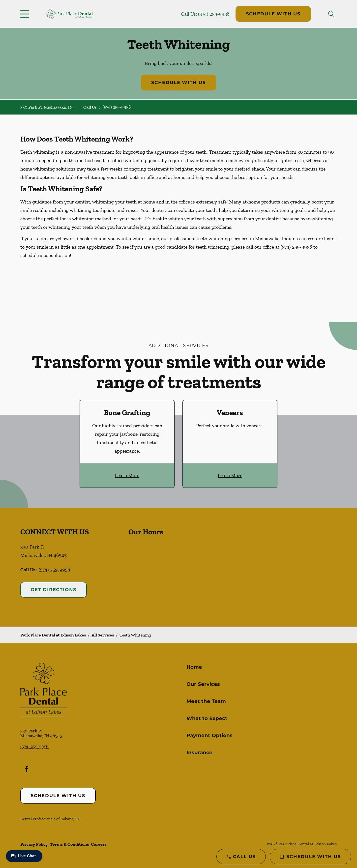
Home (194, 667)
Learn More (127, 475)
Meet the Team (206, 701)
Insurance (199, 752)
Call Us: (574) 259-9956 (205, 14)
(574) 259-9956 (117, 107)
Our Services (203, 684)
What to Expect (207, 718)
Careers (99, 844)
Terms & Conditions (69, 844)
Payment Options (209, 735)
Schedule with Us (273, 14)
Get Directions (54, 590)
